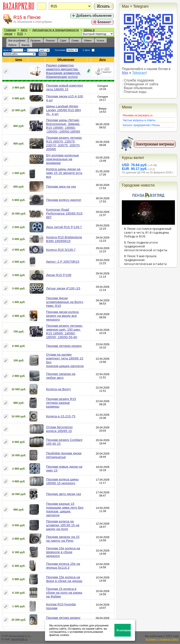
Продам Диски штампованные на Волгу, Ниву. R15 (65, 302)
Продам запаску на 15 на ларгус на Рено (63, 539)
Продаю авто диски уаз (64, 494)
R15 (20, 34)
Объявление (66, 60)
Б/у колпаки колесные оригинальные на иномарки (63, 159)
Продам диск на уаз (61, 186)
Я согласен (124, 630)
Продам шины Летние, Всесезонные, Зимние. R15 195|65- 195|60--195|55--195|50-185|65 (63, 126)
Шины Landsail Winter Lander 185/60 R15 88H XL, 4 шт (63, 110)
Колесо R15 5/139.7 (61, 250)
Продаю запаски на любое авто (61, 376)
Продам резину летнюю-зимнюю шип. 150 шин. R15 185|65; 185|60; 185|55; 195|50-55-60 (65, 331)
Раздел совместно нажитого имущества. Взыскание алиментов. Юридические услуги (63, 71)
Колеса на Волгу (58, 389)
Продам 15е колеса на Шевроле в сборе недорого (63, 552)
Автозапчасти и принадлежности (56, 30)
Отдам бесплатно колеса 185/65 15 (59, 429)
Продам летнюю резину (64, 346)
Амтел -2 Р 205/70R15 (63, 262)
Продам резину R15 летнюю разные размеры (61, 403)
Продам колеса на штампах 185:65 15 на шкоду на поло (63, 525)
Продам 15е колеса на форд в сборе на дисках (64, 579)
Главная (10, 30)
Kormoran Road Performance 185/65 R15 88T (64, 213)
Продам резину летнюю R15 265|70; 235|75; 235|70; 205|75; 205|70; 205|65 (64, 143)
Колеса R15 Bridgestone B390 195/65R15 (64, 239)
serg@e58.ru (19, 639)
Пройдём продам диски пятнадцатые (64, 455)
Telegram (139, 73)
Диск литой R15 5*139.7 (64, 227)
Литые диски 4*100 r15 (63, 288)
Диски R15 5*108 (59, 275)
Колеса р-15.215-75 (61, 416)
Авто (24, 30)
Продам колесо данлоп (64, 200)
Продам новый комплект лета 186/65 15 (65, 87)
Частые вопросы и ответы (139, 120)
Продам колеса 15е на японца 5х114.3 (63, 566)
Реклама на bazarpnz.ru (138, 115)
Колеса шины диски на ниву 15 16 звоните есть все (64, 173)
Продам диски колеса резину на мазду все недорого (62, 316)
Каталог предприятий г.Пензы (141, 125)
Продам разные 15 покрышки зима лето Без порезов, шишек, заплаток (65, 509)
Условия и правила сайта (162, 639)
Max (125, 73)
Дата (103, 60)
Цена (19, 60)
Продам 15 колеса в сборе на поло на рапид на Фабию (64, 593)
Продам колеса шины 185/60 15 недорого (62, 481)
